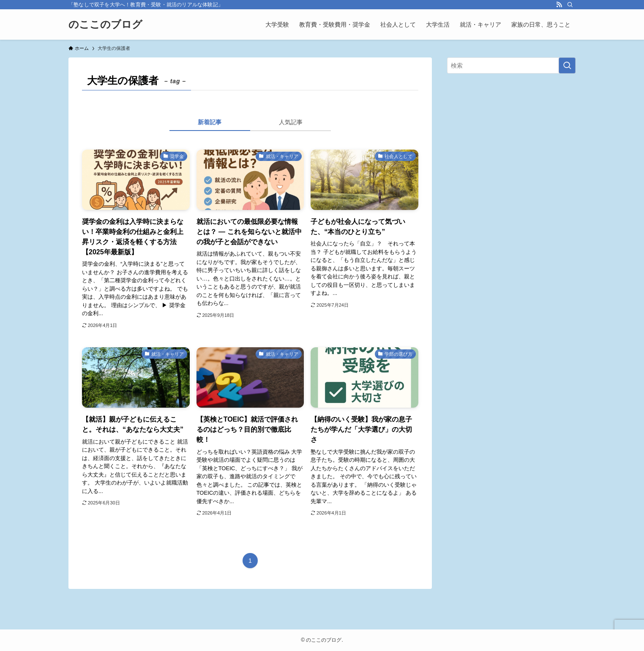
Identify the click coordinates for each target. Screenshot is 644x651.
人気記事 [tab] (291, 122)
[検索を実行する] (567, 65)
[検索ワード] (511, 65)
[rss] (559, 5)
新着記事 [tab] (210, 122)
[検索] (570, 5)
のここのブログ (105, 25)
